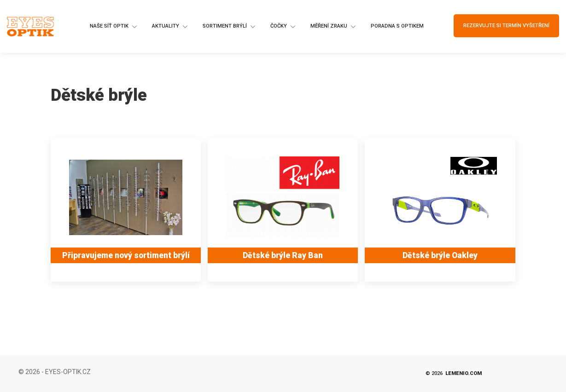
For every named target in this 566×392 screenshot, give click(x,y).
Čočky (283, 27)
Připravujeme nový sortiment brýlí (126, 255)
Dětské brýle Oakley (440, 255)
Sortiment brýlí (230, 27)
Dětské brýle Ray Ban (283, 255)
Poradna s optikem (397, 26)
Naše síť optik (114, 27)
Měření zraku (334, 27)
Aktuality (170, 27)
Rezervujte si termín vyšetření (506, 26)
